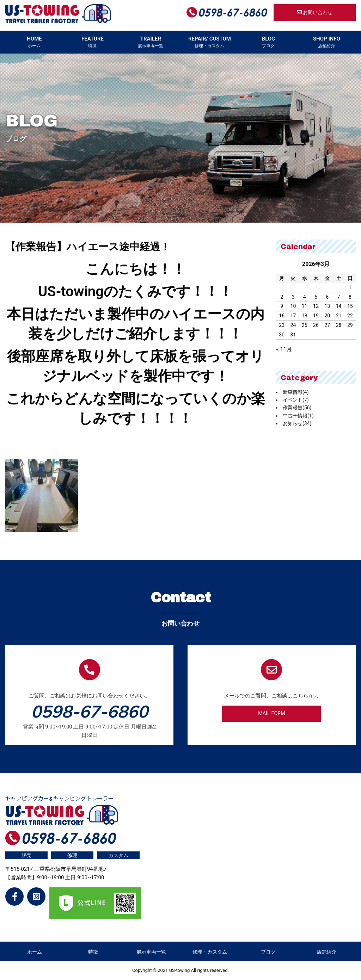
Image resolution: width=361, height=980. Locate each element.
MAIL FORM (272, 714)
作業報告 (297, 408)
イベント (296, 400)
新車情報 (296, 392)
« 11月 (284, 349)
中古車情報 (298, 416)
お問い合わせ (315, 13)
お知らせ (297, 423)
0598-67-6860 (90, 711)
